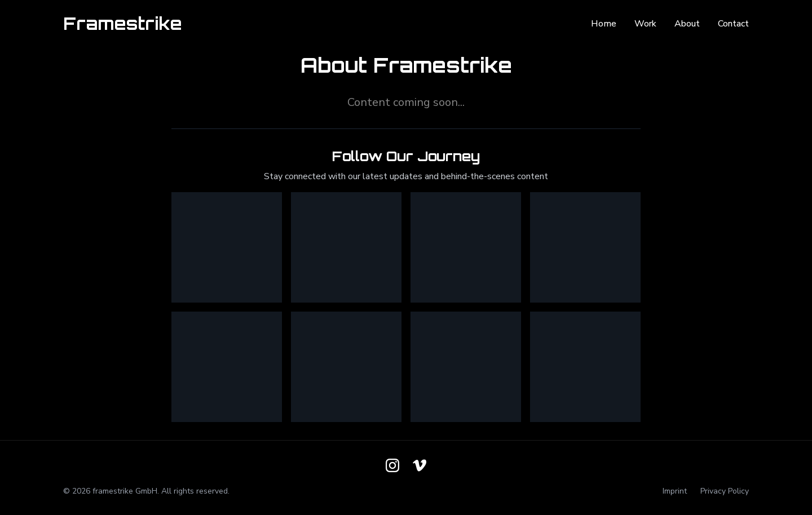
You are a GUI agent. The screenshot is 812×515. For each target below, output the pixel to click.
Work (645, 24)
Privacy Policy (725, 491)
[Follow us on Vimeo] (420, 465)
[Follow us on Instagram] (392, 465)
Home (604, 24)
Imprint (675, 491)
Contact (733, 24)
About (687, 24)
